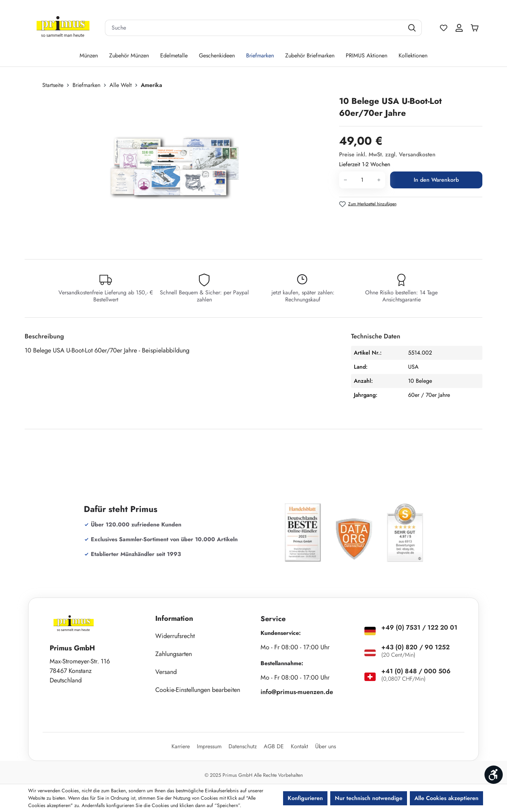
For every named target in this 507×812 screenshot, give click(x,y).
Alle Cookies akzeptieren (446, 798)
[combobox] (255, 28)
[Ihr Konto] (459, 28)
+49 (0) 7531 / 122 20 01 (419, 627)
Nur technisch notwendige (369, 798)
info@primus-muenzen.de (297, 692)
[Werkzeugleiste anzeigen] (494, 775)
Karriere (181, 746)
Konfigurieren (305, 798)
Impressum (209, 746)
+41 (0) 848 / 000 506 (416, 671)
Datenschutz (243, 746)
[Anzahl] (362, 180)
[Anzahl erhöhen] (379, 180)
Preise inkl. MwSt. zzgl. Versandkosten (387, 154)
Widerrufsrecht (175, 636)
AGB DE (274, 746)
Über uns (326, 746)
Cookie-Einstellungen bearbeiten (198, 690)
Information (174, 619)
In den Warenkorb (436, 180)
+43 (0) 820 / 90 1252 (415, 647)
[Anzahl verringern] (345, 180)
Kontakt (299, 746)
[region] (178, 171)
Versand (166, 672)
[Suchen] (413, 28)
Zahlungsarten (174, 654)
